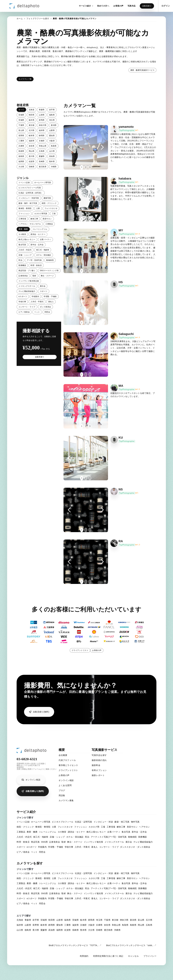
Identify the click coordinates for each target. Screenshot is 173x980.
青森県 (42, 110)
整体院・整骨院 (25, 208)
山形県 (42, 115)
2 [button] (86, 167)
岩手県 (52, 110)
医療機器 (22, 265)
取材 (34, 276)
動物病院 (50, 260)
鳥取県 (54, 146)
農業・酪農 (23, 229)
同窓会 (47, 312)
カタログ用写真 (41, 214)
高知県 (52, 156)
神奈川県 (43, 125)
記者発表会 (23, 276)
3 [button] (90, 167)
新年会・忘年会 (37, 245)
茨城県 (21, 120)
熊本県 (52, 161)
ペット (37, 312)
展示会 (43, 286)
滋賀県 (32, 141)
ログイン (166, 6)
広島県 (42, 151)
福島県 (52, 115)
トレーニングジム (40, 229)
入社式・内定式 (25, 250)
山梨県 (52, 130)
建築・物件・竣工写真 (28, 203)
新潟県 (54, 125)
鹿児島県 (43, 167)
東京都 (32, 125)
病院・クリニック (49, 203)
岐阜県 (32, 136)
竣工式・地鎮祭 (43, 250)
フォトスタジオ (51, 208)
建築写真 (47, 198)
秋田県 (32, 115)
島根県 (21, 151)
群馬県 (42, 120)
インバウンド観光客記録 (29, 281)
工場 (54, 214)
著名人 (51, 302)
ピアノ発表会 (24, 312)
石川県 (32, 130)
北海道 (32, 110)
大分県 (21, 167)
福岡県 (21, 161)
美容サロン (47, 219)
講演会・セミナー (38, 234)
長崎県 (42, 161)
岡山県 (32, 151)
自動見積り (147, 6)
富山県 (21, 130)
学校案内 (35, 296)
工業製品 (49, 224)
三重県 (21, 141)
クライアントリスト (80, 650)
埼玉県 (52, 120)
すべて (21, 110)
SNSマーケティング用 (49, 271)
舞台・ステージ (47, 276)
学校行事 (22, 302)
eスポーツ (23, 296)
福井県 (42, 130)
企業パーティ (45, 239)
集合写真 (22, 245)
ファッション (24, 214)
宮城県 (21, 115)
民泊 (20, 260)
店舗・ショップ (25, 255)
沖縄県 (54, 167)
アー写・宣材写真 (34, 260)
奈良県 (32, 146)
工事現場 (22, 219)
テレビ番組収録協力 (27, 291)
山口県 (52, 151)
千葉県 (21, 125)
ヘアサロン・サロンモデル (30, 224)
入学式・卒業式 (37, 302)
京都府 (42, 141)
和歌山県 (43, 146)
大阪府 (52, 141)
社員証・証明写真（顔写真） (31, 193)
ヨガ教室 (22, 234)
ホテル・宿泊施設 (44, 255)
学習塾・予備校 (50, 296)
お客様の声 (97, 650)
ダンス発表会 (45, 307)
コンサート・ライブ (27, 307)
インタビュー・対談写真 (29, 198)
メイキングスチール (27, 286)
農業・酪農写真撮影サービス (143, 70)
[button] (86, 6)
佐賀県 (32, 161)
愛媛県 (42, 156)
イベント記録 (24, 183)
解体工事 (34, 219)
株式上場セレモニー (27, 239)
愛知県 (52, 136)
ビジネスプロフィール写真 (30, 188)
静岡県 (42, 136)
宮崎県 (32, 167)
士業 (38, 208)
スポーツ (44, 291)
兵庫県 (21, 146)
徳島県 (21, 156)
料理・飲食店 (36, 265)
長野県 (21, 136)
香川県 (32, 156)
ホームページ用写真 (43, 183)
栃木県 (32, 120)
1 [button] (82, 167)
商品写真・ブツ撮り (27, 271)
